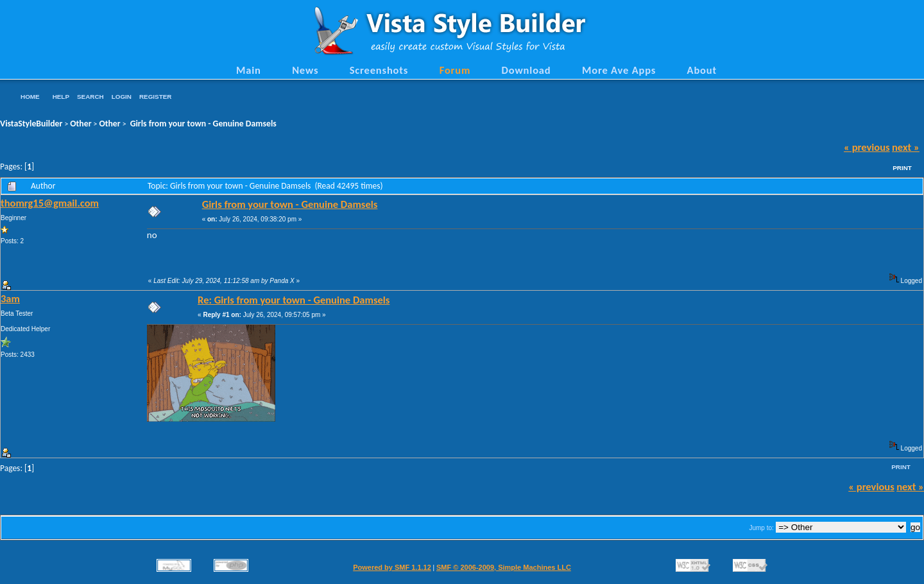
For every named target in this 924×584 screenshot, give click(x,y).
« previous (867, 147)
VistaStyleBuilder (31, 124)
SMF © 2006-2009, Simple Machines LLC (504, 567)
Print (902, 168)
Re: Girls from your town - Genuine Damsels (294, 300)
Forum (455, 70)
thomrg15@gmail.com (50, 203)
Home (30, 97)
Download (526, 70)
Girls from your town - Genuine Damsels (202, 124)
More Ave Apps (619, 70)
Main (249, 70)
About (702, 70)
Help (61, 97)
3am (10, 298)
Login (122, 97)
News (305, 70)
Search (90, 97)
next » (906, 147)
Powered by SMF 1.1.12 (392, 567)
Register (155, 97)
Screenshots (379, 70)
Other (81, 124)
